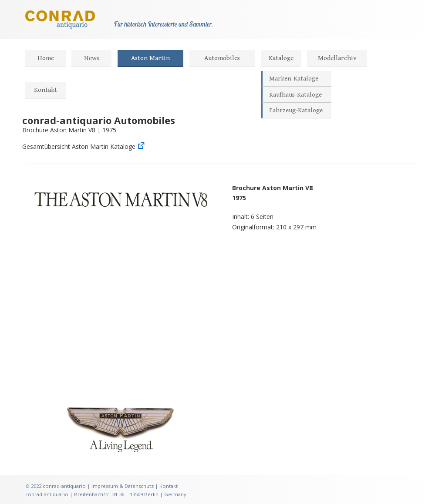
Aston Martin (150, 58)
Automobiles (222, 58)
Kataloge (281, 58)
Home (46, 58)
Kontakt (46, 90)
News (92, 58)
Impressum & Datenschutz (123, 486)
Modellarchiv (337, 58)
